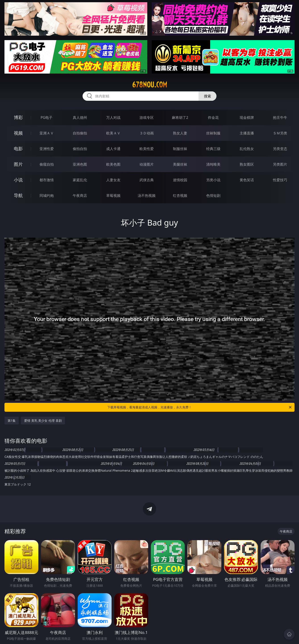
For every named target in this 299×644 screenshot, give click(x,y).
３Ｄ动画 (147, 133)
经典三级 (213, 149)
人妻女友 (113, 180)
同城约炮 (47, 195)
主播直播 (247, 133)
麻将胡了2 (180, 117)
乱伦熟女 (247, 149)
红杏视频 (180, 195)
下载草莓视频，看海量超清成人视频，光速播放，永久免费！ (200, 407)
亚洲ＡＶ (47, 133)
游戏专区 (147, 117)
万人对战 (113, 117)
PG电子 (47, 117)
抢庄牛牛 (280, 117)
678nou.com (150, 85)
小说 (18, 180)
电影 (18, 149)
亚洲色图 (80, 164)
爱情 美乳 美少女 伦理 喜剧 (43, 421)
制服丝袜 (180, 149)
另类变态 (280, 149)
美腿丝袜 (180, 164)
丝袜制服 (213, 133)
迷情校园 (180, 180)
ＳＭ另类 (280, 133)
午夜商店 (80, 195)
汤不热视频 (147, 195)
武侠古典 (147, 180)
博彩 (18, 117)
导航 (18, 195)
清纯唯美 (213, 164)
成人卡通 (113, 149)
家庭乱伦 (80, 180)
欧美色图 (113, 164)
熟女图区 (247, 164)
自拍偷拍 (80, 133)
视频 (18, 133)
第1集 (12, 421)
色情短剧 (213, 195)
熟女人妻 (180, 133)
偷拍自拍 (80, 149)
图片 (18, 164)
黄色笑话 (247, 180)
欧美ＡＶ (113, 133)
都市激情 (47, 180)
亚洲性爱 (47, 149)
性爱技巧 (280, 180)
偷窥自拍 (47, 164)
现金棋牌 (247, 117)
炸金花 (213, 117)
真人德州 (80, 117)
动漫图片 (147, 164)
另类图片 (280, 164)
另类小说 (213, 180)
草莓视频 (113, 195)
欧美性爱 (147, 149)
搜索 (208, 96)
